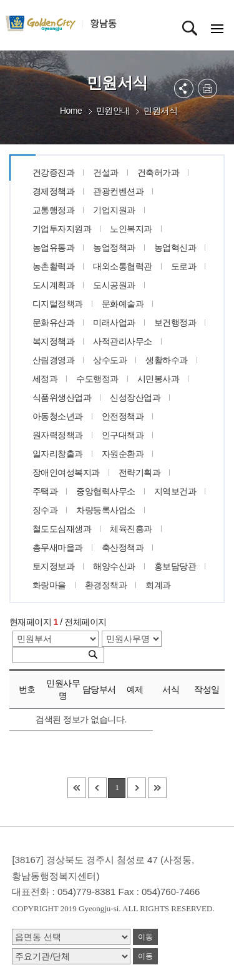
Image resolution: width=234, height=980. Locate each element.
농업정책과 (114, 247)
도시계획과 (54, 285)
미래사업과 (114, 322)
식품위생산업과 (62, 397)
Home (71, 111)
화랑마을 (49, 585)
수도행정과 (97, 379)
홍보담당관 (175, 566)
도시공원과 (114, 285)
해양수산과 (114, 566)
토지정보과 (54, 566)
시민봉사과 (158, 379)
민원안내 (113, 111)
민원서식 (160, 111)
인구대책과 (123, 435)
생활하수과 (167, 360)
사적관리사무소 (123, 341)
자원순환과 (123, 454)
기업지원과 (114, 210)
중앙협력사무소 (106, 491)
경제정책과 (54, 191)
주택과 (45, 491)
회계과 (158, 585)
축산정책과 (123, 547)
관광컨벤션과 (118, 191)
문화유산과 (54, 322)
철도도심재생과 (62, 529)
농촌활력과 (54, 266)
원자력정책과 (58, 435)
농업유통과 (54, 247)
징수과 (45, 510)
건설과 (106, 172)
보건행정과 (175, 322)
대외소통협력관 (123, 266)
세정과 (45, 379)
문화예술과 (123, 304)
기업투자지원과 (62, 229)
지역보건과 (175, 491)
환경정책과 (106, 585)
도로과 (184, 266)
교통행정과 (54, 210)
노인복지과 (131, 229)
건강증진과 (54, 172)
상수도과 (110, 360)
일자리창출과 (58, 454)
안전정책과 (123, 416)
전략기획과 (140, 472)
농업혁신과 (175, 247)
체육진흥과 (131, 529)
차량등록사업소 (106, 510)
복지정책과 (54, 341)
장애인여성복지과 (66, 472)
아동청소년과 (58, 416)
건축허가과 (158, 172)
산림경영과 (54, 360)
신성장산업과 (135, 397)
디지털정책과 (58, 304)
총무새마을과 (58, 547)
